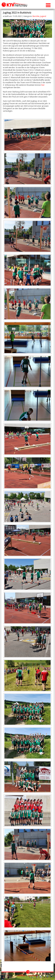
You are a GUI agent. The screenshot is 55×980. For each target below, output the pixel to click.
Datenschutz (33, 976)
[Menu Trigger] (48, 5)
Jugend (43, 16)
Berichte (36, 16)
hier (43, 85)
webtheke (21, 976)
